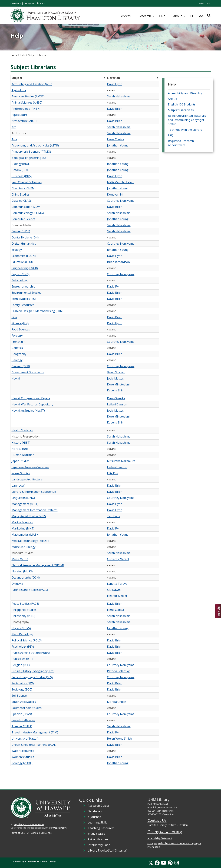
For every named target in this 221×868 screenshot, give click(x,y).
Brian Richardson (118, 262)
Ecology (17, 250)
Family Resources (23, 305)
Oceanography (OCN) (26, 577)
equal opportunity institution (29, 824)
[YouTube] (164, 863)
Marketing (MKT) (23, 528)
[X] (151, 863)
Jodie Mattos (115, 378)
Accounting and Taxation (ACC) (32, 84)
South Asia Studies (24, 702)
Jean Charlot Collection (27, 182)
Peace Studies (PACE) (25, 604)
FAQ (171, 135)
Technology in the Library (185, 130)
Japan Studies (21, 461)
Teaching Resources (101, 828)
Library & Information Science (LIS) (34, 492)
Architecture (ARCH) (25, 121)
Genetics (17, 348)
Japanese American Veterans (30, 467)
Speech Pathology (23, 720)
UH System (33, 833)
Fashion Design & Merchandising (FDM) (38, 311)
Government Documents (28, 372)
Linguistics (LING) (23, 498)
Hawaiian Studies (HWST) (28, 411)
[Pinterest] (170, 863)
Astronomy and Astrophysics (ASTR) (35, 145)
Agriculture (19, 90)
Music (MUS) (20, 559)
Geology (17, 360)
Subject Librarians (181, 110)
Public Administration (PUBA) (31, 653)
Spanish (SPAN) (22, 714)
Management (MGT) (25, 504)
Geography (19, 354)
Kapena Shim (116, 390)
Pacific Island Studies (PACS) (30, 590)
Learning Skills (97, 822)
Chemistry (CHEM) (24, 188)
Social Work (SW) (23, 683)
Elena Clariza (116, 139)
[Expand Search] (209, 16)
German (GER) (21, 366)
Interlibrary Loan (99, 845)
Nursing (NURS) (22, 571)
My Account (205, 3)
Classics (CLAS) (21, 201)
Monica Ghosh (117, 702)
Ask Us (172, 99)
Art (14, 127)
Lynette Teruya (117, 584)
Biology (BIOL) (21, 164)
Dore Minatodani (118, 384)
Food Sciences (21, 329)
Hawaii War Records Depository (32, 404)
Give (201, 16)
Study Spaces (96, 834)
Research (147, 16)
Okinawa (17, 584)
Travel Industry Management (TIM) (35, 732)
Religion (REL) (21, 665)
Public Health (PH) (23, 659)
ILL (192, 16)
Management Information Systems (35, 510)
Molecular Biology (24, 547)
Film (14, 317)
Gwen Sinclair (116, 372)
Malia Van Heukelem (121, 182)
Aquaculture (20, 115)
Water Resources (23, 751)
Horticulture (20, 449)
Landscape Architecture (27, 479)
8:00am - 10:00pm (178, 825)
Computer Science (23, 219)
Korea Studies (21, 473)
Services (127, 16)
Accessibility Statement (160, 838)
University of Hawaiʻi (25, 739)
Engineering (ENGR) (25, 268)
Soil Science (19, 696)
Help (164, 16)
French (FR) (19, 342)
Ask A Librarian (98, 839)
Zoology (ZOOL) (22, 763)
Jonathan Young (118, 145)
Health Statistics (22, 430)
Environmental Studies (26, 293)
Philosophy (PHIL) (23, 616)
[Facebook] (157, 863)
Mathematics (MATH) (26, 535)
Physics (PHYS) (21, 628)
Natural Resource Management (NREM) (38, 565)
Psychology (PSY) (23, 647)
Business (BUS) (22, 176)
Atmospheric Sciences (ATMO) (31, 152)
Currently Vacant (118, 559)
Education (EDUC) (23, 262)
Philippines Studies (24, 610)
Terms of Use (18, 833)
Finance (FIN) (20, 323)
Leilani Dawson (117, 404)
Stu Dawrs (114, 590)
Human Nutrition (23, 455)
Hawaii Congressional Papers (31, 398)
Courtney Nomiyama (121, 201)
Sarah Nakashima (119, 96)
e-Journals (95, 817)
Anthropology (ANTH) (26, 109)
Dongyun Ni (115, 194)
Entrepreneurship (23, 286)
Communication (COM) (26, 207)
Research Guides (99, 806)
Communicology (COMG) (28, 213)
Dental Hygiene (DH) (25, 237)
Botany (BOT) (21, 170)
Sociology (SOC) (22, 689)
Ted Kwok (114, 516)
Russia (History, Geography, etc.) (33, 671)
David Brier (114, 109)
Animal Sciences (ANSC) (27, 102)
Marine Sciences (22, 522)
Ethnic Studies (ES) (24, 299)
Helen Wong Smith (119, 739)
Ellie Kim (113, 473)
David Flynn (115, 84)
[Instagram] (177, 863)
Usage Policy (60, 828)
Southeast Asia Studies (27, 708)
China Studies (21, 194)
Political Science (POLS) (27, 640)
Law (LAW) (18, 486)
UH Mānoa (16, 3)
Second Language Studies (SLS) (32, 677)
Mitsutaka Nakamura (121, 461)
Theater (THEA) (22, 726)
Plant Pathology (22, 634)
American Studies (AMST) (28, 96)
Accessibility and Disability (185, 93)
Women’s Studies (23, 757)
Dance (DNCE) (21, 231)
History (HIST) (21, 443)
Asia (14, 139)
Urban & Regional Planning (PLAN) (34, 745)
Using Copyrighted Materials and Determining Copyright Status (187, 120)
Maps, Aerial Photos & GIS (29, 516)
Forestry (17, 336)
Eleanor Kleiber (117, 596)
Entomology (20, 280)
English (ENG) (21, 274)
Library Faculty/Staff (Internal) (108, 850)
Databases (95, 811)
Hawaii (16, 378)
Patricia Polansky (118, 671)
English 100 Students (182, 104)
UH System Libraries (34, 3)
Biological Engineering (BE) (29, 158)
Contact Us (157, 820)
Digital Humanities (24, 244)
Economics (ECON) (24, 256)
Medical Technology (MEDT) (30, 541)
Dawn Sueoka (116, 398)
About (179, 16)
